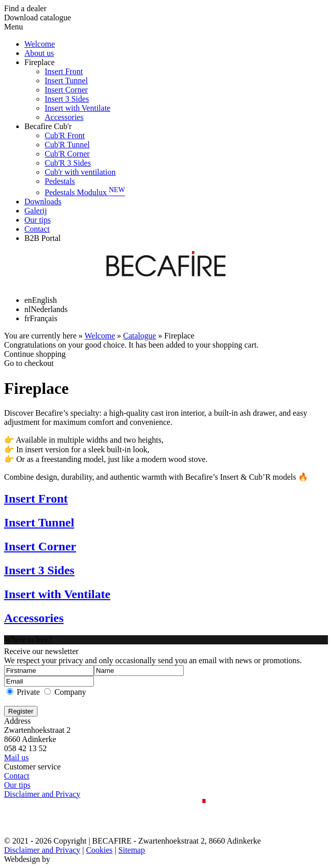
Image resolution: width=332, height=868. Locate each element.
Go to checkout (29, 363)
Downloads (43, 201)
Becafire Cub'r (48, 126)
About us (39, 53)
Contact (37, 229)
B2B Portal (43, 238)
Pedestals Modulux (85, 192)
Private (28, 692)
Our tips (38, 220)
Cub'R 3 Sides (68, 163)
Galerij (36, 211)
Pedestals (60, 181)
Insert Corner (66, 90)
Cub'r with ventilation (80, 172)
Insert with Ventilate (77, 108)
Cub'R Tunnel (67, 145)
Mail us (16, 757)
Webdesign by (27, 859)
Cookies (99, 850)
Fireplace (40, 62)
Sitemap (131, 850)
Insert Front (64, 71)
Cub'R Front (65, 135)
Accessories (64, 117)
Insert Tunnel (66, 81)
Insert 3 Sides (67, 99)
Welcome (40, 44)
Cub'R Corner (67, 154)
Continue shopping (35, 354)
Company (70, 692)
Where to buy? (28, 640)
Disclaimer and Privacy (42, 794)
